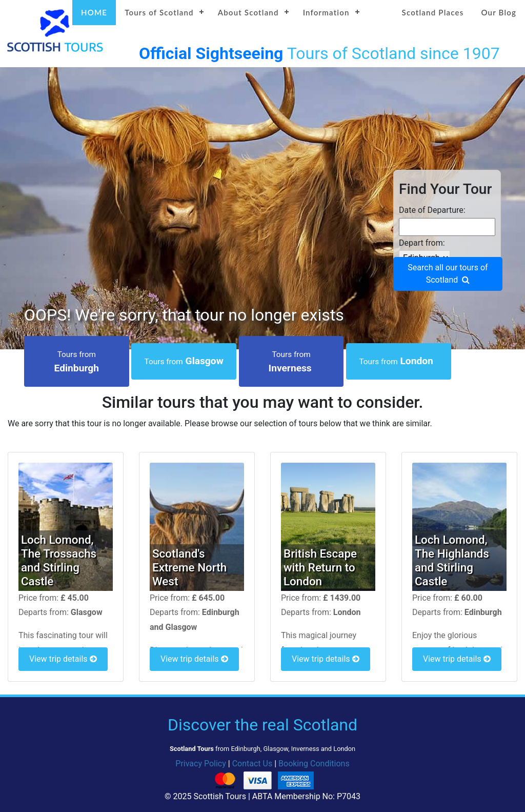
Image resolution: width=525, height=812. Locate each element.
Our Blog (499, 12)
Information (326, 12)
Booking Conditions (314, 764)
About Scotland (248, 12)
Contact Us (253, 764)
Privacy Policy (201, 764)
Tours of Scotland (159, 12)
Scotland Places (433, 12)
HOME (94, 12)
